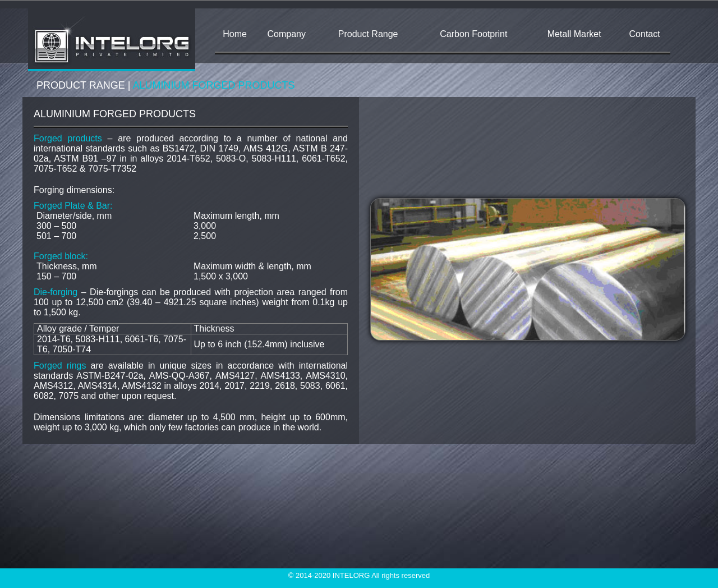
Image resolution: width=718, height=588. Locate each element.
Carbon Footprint (473, 34)
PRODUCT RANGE (81, 85)
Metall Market (574, 34)
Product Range (368, 34)
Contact (645, 34)
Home (235, 34)
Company (287, 34)
